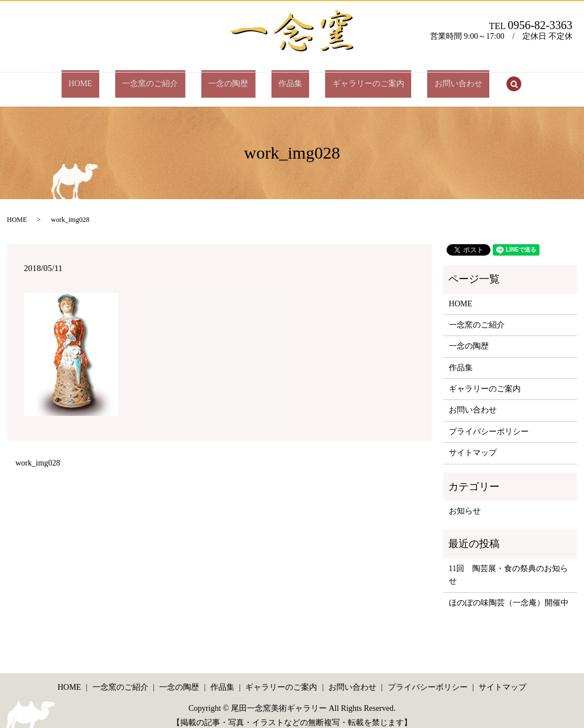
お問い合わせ (423, 78)
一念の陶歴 (236, 78)
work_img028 (38, 453)
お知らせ (465, 501)
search (472, 79)
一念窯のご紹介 (172, 78)
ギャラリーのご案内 (347, 78)
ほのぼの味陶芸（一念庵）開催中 (509, 592)
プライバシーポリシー (489, 421)
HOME (115, 78)
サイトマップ (473, 443)
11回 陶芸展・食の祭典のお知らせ (508, 565)
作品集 (283, 78)
